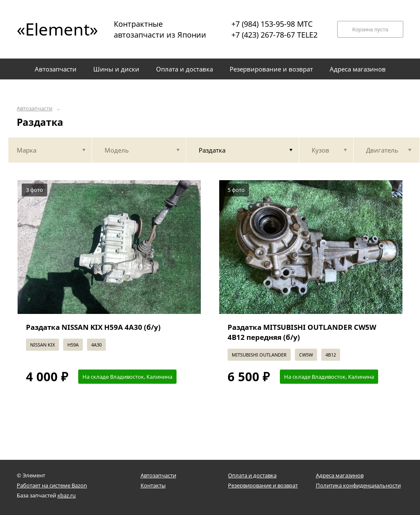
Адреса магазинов (340, 475)
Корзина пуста (370, 29)
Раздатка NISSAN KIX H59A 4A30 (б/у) (93, 327)
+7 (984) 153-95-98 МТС (272, 24)
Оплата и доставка (252, 475)
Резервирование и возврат (263, 485)
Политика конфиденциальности (358, 485)
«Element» (54, 29)
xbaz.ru (67, 495)
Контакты (153, 485)
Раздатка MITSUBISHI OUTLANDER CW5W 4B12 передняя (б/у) (302, 332)
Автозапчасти (35, 108)
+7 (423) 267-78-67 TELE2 (274, 35)
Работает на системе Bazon (52, 485)
